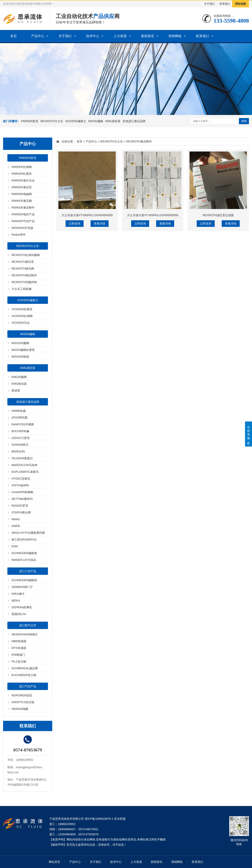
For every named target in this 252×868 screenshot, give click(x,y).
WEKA (16, 600)
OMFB (16, 526)
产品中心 (38, 36)
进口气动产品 (28, 686)
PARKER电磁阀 (22, 194)
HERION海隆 (20, 709)
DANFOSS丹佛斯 (23, 424)
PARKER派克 (30, 121)
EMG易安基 (113, 121)
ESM (15, 546)
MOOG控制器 (20, 357)
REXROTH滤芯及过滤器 (218, 215)
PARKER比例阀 (22, 167)
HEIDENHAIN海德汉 (25, 634)
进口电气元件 (28, 625)
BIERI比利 (18, 451)
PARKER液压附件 (23, 208)
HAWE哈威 (19, 411)
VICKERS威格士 (76, 121)
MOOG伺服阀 (20, 343)
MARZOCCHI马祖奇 (24, 465)
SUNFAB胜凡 (20, 445)
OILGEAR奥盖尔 (22, 458)
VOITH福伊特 (20, 485)
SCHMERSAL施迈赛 (25, 668)
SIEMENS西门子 (22, 587)
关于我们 (209, 4)
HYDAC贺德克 (21, 479)
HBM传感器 (19, 641)
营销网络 (175, 36)
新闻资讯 (148, 36)
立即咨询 (75, 224)
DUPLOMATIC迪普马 (25, 472)
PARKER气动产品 (23, 221)
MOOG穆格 (96, 121)
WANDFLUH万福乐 (24, 560)
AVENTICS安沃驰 (23, 702)
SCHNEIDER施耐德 (24, 553)
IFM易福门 (18, 655)
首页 (14, 36)
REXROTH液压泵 (23, 262)
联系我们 (225, 4)
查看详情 (100, 224)
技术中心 (93, 36)
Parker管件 (19, 235)
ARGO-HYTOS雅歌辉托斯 (28, 533)
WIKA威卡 (18, 594)
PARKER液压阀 (22, 201)
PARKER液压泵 (22, 187)
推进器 (16, 390)
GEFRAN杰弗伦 (22, 607)
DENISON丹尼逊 (22, 228)
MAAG (16, 519)
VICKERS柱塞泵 (22, 309)
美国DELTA (19, 614)
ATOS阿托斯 (20, 418)
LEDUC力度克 (21, 438)
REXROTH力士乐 (52, 121)
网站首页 (54, 862)
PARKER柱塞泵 (22, 174)
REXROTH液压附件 (24, 275)
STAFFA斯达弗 (21, 512)
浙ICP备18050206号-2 (99, 819)
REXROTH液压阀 (23, 269)
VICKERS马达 (21, 323)
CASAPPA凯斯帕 (22, 492)
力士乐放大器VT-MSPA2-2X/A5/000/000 (87, 215)
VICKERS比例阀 (22, 316)
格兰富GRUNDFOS (24, 540)
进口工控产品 (28, 571)
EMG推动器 (19, 384)
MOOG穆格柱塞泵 (23, 350)
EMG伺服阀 (19, 377)
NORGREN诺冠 (22, 695)
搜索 (244, 121)
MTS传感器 (19, 648)
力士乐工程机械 (22, 289)
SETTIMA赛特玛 (22, 499)
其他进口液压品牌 (134, 121)
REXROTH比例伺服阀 (26, 255)
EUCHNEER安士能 (24, 675)
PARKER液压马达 (23, 180)
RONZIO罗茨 (20, 506)
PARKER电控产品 (23, 214)
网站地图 (241, 4)
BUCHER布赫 (20, 431)
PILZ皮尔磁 (19, 661)
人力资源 (120, 36)
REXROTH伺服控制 (24, 282)
